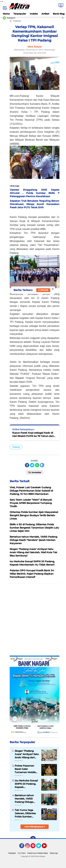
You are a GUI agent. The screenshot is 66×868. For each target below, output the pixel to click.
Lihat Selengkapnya (35, 827)
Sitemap (54, 853)
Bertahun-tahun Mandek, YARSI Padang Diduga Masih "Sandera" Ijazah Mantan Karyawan (24, 799)
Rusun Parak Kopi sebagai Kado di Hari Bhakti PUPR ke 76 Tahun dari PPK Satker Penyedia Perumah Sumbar (33, 434)
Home (6, 14)
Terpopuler (20, 14)
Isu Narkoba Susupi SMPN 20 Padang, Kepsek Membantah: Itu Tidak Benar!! (26, 784)
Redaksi (12, 853)
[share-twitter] (32, 465)
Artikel (45, 14)
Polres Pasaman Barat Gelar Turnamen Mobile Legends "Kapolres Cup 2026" (26, 769)
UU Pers (22, 853)
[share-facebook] (27, 465)
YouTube (46, 847)
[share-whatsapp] (37, 465)
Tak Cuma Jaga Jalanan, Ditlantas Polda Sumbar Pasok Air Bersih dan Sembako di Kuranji (25, 813)
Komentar (35, 472)
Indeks (34, 14)
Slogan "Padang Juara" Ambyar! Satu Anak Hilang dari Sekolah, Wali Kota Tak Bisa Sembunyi (27, 754)
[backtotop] (33, 839)
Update (43, 290)
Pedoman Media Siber (38, 853)
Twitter (40, 847)
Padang (16, 447)
